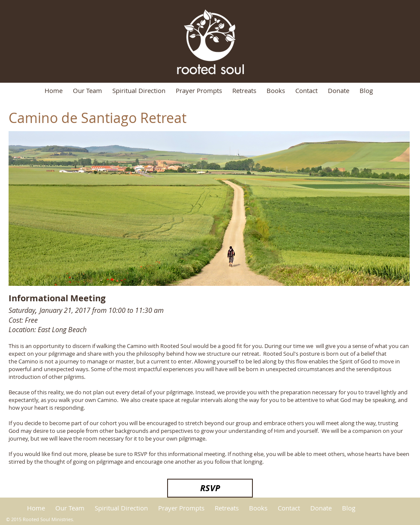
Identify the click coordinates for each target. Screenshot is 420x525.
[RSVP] (210, 488)
